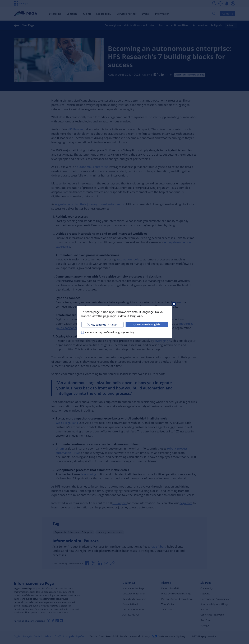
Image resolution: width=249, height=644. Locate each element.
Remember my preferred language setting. (110, 332)
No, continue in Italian (102, 324)
